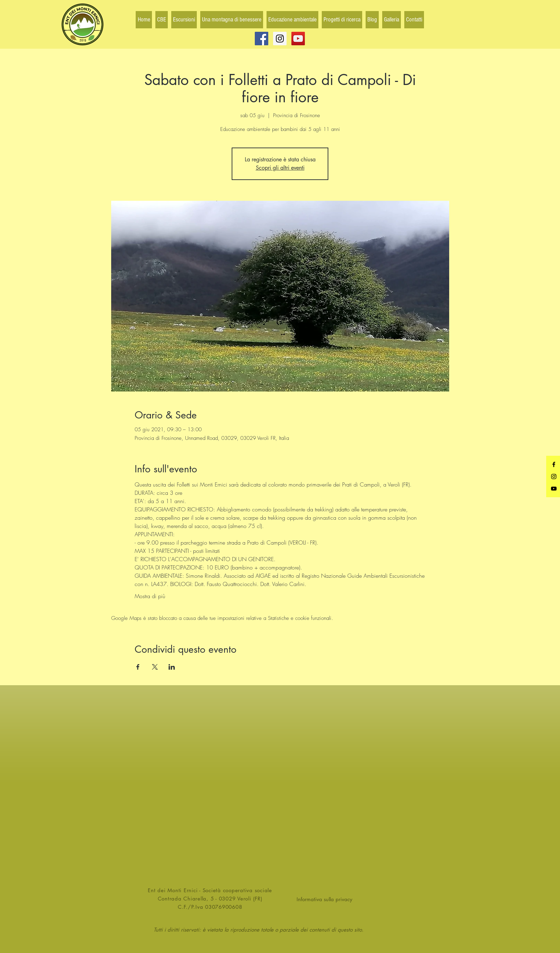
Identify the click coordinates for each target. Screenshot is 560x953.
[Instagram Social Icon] (280, 39)
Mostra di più (150, 596)
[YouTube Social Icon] (298, 39)
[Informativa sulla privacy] (327, 899)
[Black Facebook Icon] (554, 464)
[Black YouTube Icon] (554, 489)
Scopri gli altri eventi (280, 168)
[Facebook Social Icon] (262, 39)
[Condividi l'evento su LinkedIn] (172, 667)
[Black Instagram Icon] (554, 476)
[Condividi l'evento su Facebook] (138, 667)
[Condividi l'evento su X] (155, 667)
